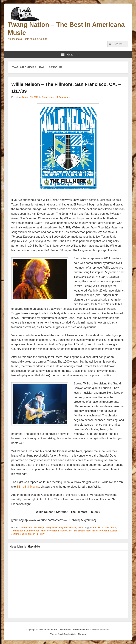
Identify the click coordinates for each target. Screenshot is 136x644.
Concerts (37, 528)
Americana (26, 528)
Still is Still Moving (28, 487)
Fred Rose (98, 528)
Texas (80, 528)
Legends (63, 528)
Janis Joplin (110, 528)
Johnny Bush (18, 531)
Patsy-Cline (66, 531)
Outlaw (73, 528)
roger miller (92, 531)
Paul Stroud (79, 531)
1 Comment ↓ (64, 97)
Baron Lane (48, 97)
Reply (41, 534)
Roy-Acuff (104, 531)
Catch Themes (78, 634)
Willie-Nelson (28, 534)
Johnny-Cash (33, 531)
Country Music (51, 528)
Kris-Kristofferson (50, 531)
